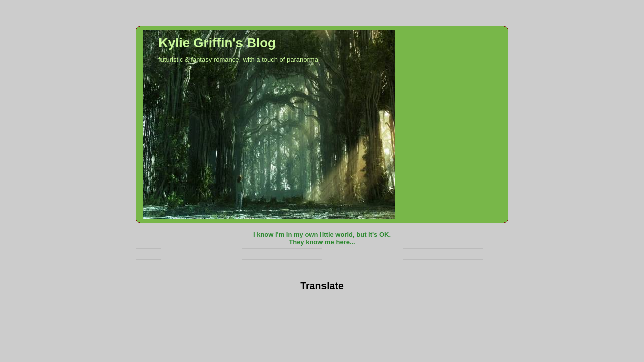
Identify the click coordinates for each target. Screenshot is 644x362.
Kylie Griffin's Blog (217, 43)
